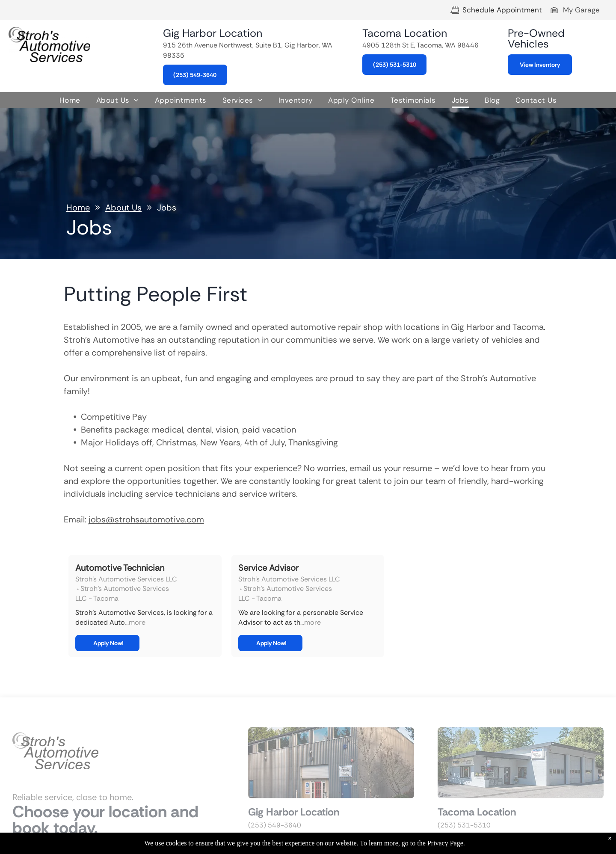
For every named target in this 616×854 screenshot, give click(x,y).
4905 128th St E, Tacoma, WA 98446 (421, 45)
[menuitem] (70, 101)
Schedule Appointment (502, 10)
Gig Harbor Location (213, 33)
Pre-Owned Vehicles (536, 39)
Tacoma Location (405, 33)
